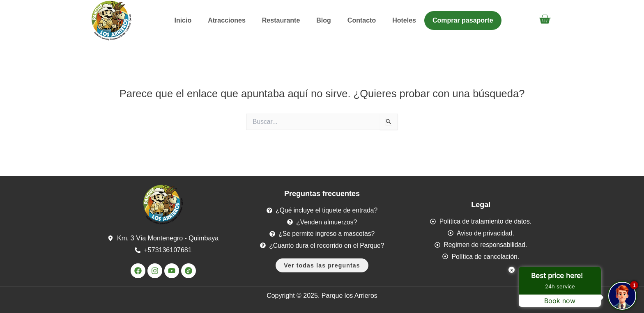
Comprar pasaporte (463, 20)
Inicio (183, 20)
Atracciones (227, 20)
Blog (324, 20)
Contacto (362, 20)
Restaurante (281, 20)
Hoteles (404, 20)
